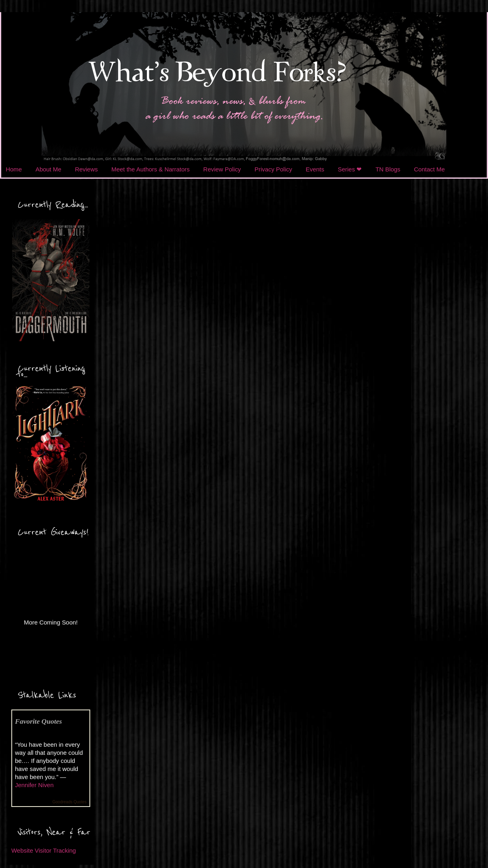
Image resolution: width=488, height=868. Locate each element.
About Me (49, 169)
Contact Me (429, 169)
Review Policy (222, 169)
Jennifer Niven (34, 785)
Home (14, 169)
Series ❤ (350, 169)
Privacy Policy (273, 169)
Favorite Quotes (38, 721)
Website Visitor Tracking (44, 850)
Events (315, 169)
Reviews (86, 169)
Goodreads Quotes (70, 802)
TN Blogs (388, 169)
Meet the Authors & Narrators (150, 169)
